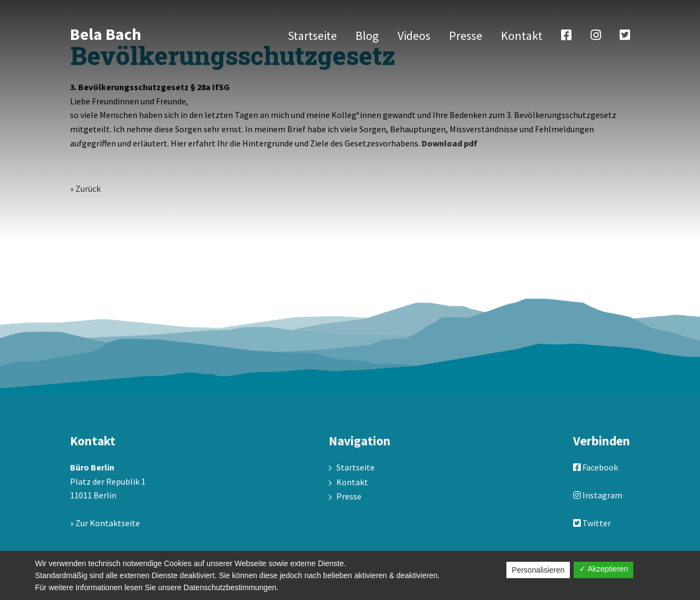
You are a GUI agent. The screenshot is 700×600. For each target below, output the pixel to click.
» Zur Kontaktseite (105, 523)
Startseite (312, 36)
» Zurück (85, 189)
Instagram (598, 495)
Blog (367, 36)
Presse (466, 36)
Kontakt (522, 36)
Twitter (592, 523)
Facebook (596, 467)
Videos (414, 36)
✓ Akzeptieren (603, 569)
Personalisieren (538, 570)
